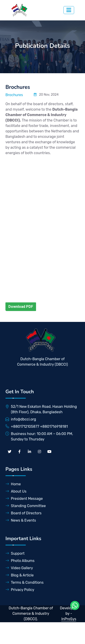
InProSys (69, 619)
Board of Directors (23, 513)
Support (15, 553)
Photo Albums (20, 561)
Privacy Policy (20, 590)
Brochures (14, 95)
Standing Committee (26, 506)
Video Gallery (19, 568)
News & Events (21, 520)
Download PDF (21, 307)
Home (13, 484)
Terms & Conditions (24, 582)
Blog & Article (19, 575)
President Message (24, 499)
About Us (16, 491)
